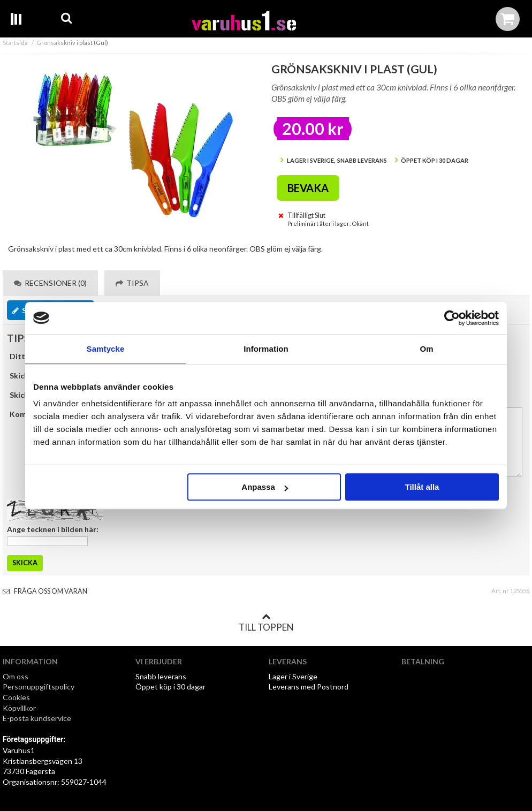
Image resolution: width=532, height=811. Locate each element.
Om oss (16, 676)
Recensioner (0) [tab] (50, 283)
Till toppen (266, 623)
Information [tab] (266, 349)
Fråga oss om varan (45, 591)
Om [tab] (426, 349)
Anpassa (265, 487)
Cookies (16, 697)
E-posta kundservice (38, 718)
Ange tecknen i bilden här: (53, 529)
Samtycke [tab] (106, 349)
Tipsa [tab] (132, 283)
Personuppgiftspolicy (39, 687)
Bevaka (308, 188)
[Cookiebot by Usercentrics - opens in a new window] (452, 318)
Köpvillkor (19, 708)
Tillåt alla (422, 487)
